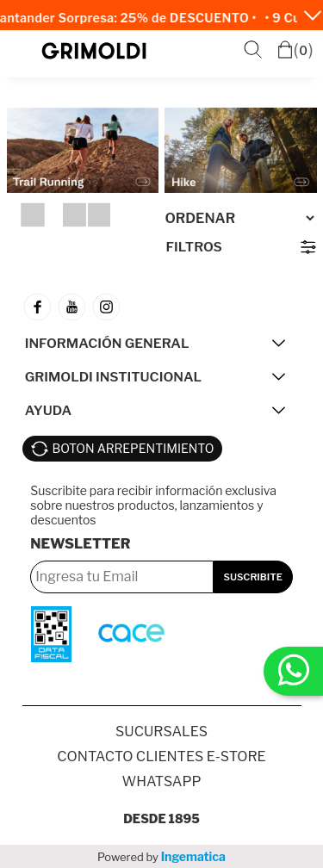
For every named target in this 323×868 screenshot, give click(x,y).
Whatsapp (161, 781)
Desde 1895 (161, 818)
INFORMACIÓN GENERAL (107, 343)
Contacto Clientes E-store (161, 756)
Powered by (161, 856)
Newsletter (80, 544)
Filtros (194, 247)
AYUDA (48, 410)
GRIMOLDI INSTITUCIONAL (113, 377)
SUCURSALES (161, 732)
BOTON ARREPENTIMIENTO (134, 448)
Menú (22, 51)
